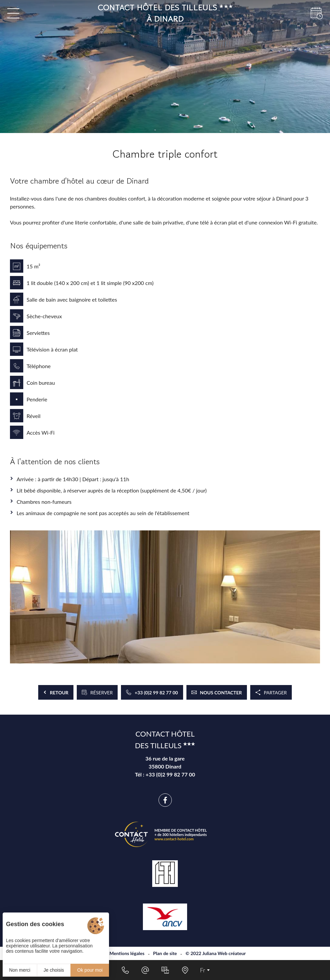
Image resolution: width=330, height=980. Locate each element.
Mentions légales (127, 953)
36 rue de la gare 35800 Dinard (165, 762)
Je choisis (54, 970)
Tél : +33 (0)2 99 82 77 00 (165, 774)
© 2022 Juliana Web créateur (216, 953)
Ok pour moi (90, 970)
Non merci (20, 970)
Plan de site (165, 953)
